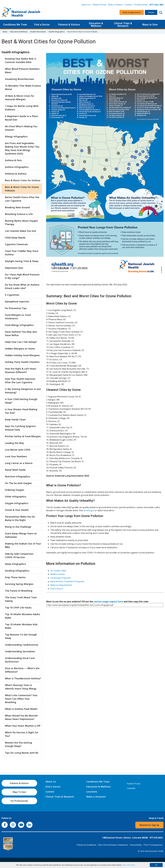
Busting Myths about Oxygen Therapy (21, 222)
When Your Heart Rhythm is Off (23, 726)
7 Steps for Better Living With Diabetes (22, 108)
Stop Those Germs (15, 577)
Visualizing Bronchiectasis (19, 79)
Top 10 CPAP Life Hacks (18, 608)
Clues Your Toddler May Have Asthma (22, 253)
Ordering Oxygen (15, 490)
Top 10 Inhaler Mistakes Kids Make (21, 626)
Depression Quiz (14, 268)
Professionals (141, 5)
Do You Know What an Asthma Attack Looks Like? (22, 286)
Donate (151, 12)
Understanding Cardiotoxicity (22, 645)
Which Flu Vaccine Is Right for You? (22, 734)
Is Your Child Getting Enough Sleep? (21, 401)
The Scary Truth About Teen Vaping (21, 599)
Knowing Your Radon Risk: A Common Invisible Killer (20, 60)
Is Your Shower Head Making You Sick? (21, 411)
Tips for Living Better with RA (22, 753)
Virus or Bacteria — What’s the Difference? (22, 670)
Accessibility (136, 845)
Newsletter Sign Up (149, 825)
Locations (92, 792)
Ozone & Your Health (17, 510)
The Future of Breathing (19, 591)
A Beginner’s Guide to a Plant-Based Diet (22, 118)
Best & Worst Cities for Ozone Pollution (22, 189)
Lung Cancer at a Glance (19, 463)
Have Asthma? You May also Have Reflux (21, 333)
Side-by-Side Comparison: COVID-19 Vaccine (19, 555)
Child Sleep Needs (15, 238)
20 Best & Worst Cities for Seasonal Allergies (20, 98)
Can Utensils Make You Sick (20, 231)
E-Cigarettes (12, 295)
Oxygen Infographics (17, 503)
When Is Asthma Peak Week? (21, 709)
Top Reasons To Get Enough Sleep (21, 636)
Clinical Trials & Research (123, 25)
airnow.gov (89, 510)
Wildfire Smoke (57, 574)
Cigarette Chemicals (16, 244)
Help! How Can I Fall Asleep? (21, 342)
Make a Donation (96, 797)
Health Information (38, 32)
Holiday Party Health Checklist (22, 362)
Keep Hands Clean (15, 419)
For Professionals (19, 801)
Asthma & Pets (13, 160)
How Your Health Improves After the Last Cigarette (20, 381)
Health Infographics (57, 32)
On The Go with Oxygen (18, 483)
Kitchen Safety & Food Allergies (23, 436)
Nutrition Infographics (18, 476)
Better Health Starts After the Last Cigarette (22, 199)
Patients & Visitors (69, 25)
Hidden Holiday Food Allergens (22, 355)
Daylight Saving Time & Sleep (22, 261)
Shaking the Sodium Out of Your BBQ (23, 545)
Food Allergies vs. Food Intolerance (18, 317)
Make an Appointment (132, 12)
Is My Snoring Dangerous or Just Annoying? (23, 391)
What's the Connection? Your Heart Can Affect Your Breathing (21, 699)
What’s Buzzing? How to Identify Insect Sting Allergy (21, 687)
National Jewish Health (154, 851)
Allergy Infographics (16, 136)
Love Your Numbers (16, 456)
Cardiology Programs (61, 578)
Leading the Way (14, 443)
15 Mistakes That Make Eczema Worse (23, 87)
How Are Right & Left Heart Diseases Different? (21, 370)
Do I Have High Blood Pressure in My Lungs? (22, 276)
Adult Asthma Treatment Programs (67, 581)
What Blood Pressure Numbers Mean (22, 71)
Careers (129, 5)
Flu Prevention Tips (16, 308)
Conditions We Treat (15, 25)
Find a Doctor (42, 25)
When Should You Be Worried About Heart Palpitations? (21, 717)
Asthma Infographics (17, 167)
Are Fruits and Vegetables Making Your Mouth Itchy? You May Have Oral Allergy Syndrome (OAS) (22, 148)
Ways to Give (150, 25)
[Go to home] (21, 12)
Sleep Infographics (15, 564)
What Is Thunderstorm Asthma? (23, 678)
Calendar (131, 788)
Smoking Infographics (17, 571)
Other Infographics (16, 497)
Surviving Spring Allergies (19, 584)
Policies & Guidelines (86, 845)
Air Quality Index (58, 571)
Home (5, 32)
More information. (129, 865)
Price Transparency (153, 845)
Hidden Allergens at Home (20, 349)
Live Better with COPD (18, 450)
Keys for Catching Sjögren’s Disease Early (20, 428)
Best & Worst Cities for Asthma (23, 180)
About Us (86, 5)
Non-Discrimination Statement (113, 845)
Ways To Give (19, 792)
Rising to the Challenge (18, 527)
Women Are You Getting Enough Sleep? (18, 744)
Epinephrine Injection (17, 302)
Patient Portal (99, 5)
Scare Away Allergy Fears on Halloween (21, 535)
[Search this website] (161, 12)
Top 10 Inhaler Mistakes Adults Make (22, 616)
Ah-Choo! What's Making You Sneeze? (21, 128)
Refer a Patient (115, 5)
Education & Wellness (96, 25)
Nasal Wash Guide (15, 470)
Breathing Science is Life (19, 214)
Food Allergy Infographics (19, 325)
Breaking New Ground (17, 207)
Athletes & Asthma (16, 174)
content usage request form (108, 601)
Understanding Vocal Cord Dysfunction (20, 660)
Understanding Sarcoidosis (20, 651)
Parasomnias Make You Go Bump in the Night (20, 518)
